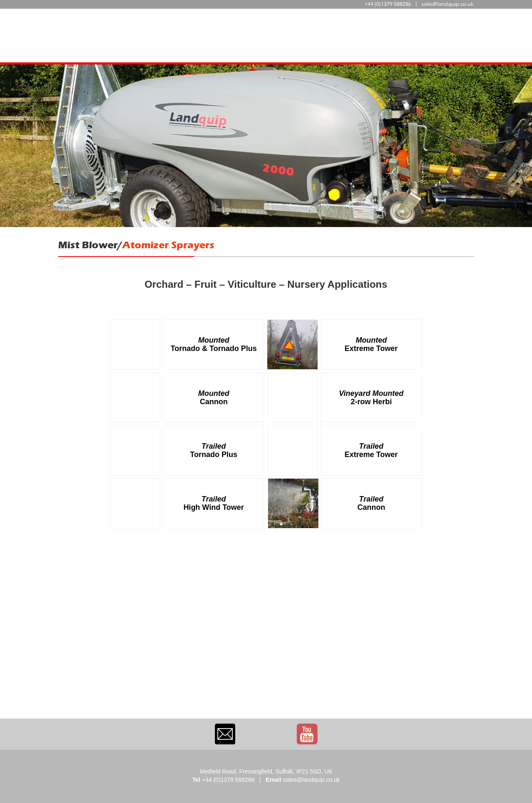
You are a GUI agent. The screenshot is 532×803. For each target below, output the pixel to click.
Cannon (214, 402)
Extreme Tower (371, 348)
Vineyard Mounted (371, 393)
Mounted (215, 340)
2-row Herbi (371, 402)
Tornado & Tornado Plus (213, 348)
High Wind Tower (214, 507)
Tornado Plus (214, 455)
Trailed (215, 446)
